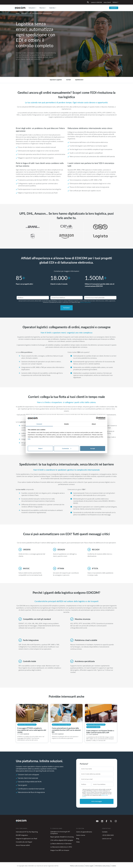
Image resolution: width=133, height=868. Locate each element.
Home (18, 13)
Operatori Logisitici (56, 80)
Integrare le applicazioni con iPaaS (26, 839)
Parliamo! (66, 308)
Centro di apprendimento (84, 832)
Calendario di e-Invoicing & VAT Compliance (60, 833)
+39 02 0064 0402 (108, 835)
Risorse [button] (42, 8)
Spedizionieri (79, 80)
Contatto (114, 8)
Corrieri (68, 80)
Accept (93, 448)
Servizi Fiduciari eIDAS (23, 845)
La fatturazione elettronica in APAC (61, 847)
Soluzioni (32, 8)
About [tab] (94, 424)
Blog (78, 839)
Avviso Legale (89, 866)
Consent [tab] (39, 424)
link (29, 439)
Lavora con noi (107, 839)
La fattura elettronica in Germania (61, 844)
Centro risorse (81, 835)
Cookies (114, 866)
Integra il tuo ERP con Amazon (60, 850)
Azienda (52, 8)
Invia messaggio (97, 801)
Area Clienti (107, 2)
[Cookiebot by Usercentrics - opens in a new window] (97, 418)
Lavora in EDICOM (96, 2)
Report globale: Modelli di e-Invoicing (62, 837)
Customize (67, 448)
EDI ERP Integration (22, 835)
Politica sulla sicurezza (77, 866)
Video (78, 842)
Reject (40, 448)
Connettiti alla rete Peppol (24, 842)
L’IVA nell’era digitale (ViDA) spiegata (62, 840)
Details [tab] (66, 424)
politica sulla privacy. (86, 302)
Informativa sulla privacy (102, 866)
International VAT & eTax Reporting (27, 832)
